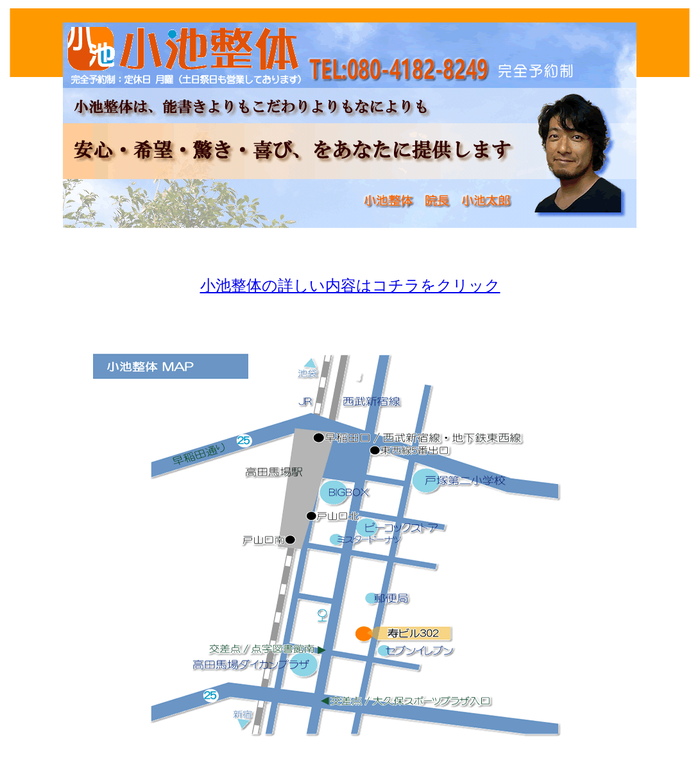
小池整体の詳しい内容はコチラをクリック (350, 286)
